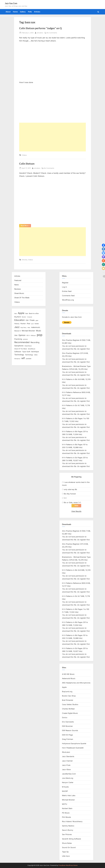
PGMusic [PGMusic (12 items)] (33, 336)
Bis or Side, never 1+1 (72, 502)
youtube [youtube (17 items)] (29, 358)
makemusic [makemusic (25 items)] (36, 327)
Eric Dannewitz (68, 722)
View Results (76, 511)
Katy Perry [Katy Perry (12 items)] (23, 328)
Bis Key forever (70, 494)
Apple (64, 687)
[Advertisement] (52, 137)
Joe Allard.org (68, 778)
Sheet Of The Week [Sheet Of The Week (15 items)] (21, 349)
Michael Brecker (68, 800)
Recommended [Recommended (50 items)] (22, 342)
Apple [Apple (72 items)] (21, 313)
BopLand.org (67, 692)
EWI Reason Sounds (70, 731)
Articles (37, 12)
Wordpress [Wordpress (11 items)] (17, 359)
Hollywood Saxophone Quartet (74, 744)
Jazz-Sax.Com (11, 3)
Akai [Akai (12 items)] (16, 314)
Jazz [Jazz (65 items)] (17, 327)
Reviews (18, 289)
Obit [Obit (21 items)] (16, 335)
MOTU (65, 804)
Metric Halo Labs (69, 796)
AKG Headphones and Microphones (76, 683)
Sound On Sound (69, 848)
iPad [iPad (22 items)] (28, 324)
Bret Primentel (68, 700)
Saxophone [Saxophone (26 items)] (19, 346)
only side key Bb (70, 489)
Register (65, 283)
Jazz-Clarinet (67, 761)
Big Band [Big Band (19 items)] (18, 317)
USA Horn (66, 856)
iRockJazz (66, 752)
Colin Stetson (27, 164)
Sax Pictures (67, 835)
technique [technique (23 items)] (35, 352)
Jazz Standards (68, 757)
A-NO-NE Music (68, 674)
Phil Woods (66, 817)
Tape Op (65, 852)
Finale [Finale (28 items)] (32, 320)
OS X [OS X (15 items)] (28, 335)
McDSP (65, 791)
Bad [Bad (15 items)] (27, 313)
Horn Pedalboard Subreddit (73, 748)
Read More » (26, 226)
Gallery (23, 12)
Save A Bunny (68, 830)
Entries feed (67, 291)
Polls (30, 12)
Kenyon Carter (68, 783)
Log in (64, 287)
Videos (24, 155)
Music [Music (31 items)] (39, 331)
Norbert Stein (67, 809)
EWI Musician (67, 726)
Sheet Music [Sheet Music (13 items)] (28, 346)
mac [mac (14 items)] (29, 327)
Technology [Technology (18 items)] (29, 355)
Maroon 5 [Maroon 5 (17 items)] (18, 331)
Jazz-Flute (66, 765)
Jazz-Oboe (66, 770)
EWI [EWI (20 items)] (27, 320)
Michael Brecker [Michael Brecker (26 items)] (28, 331)
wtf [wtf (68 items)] (23, 358)
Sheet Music (19, 293)
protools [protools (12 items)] (25, 339)
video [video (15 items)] (36, 355)
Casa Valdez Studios (70, 705)
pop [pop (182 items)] (40, 335)
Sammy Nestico (68, 826)
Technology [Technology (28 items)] (19, 355)
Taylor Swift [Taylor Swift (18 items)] (26, 352)
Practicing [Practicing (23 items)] (18, 339)
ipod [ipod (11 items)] (32, 324)
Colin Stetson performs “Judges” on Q (40, 28)
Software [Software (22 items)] (18, 352)
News (17, 285)
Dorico (65, 718)
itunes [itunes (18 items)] (37, 324)
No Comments (52, 33)
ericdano (40, 33)
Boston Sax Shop (69, 696)
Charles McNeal (68, 709)
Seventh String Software (71, 839)
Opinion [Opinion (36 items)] (22, 335)
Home (15, 12)
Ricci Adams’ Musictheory (72, 822)
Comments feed (68, 296)
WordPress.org (68, 300)
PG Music (66, 813)
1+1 (65, 498)
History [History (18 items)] (17, 324)
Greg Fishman (68, 739)
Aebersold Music (69, 679)
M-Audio (65, 787)
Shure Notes (67, 843)
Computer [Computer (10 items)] (30, 317)
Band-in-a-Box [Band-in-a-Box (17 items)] (34, 313)
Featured (18, 280)
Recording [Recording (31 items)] (35, 342)
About (8, 12)
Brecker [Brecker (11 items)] (24, 317)
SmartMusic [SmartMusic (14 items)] (32, 349)
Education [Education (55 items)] (20, 320)
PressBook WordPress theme (68, 865)
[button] (103, 245)
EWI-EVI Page (67, 735)
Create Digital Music (70, 713)
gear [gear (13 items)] (37, 320)
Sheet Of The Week (22, 298)
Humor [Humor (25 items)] (23, 324)
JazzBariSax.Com (69, 774)
